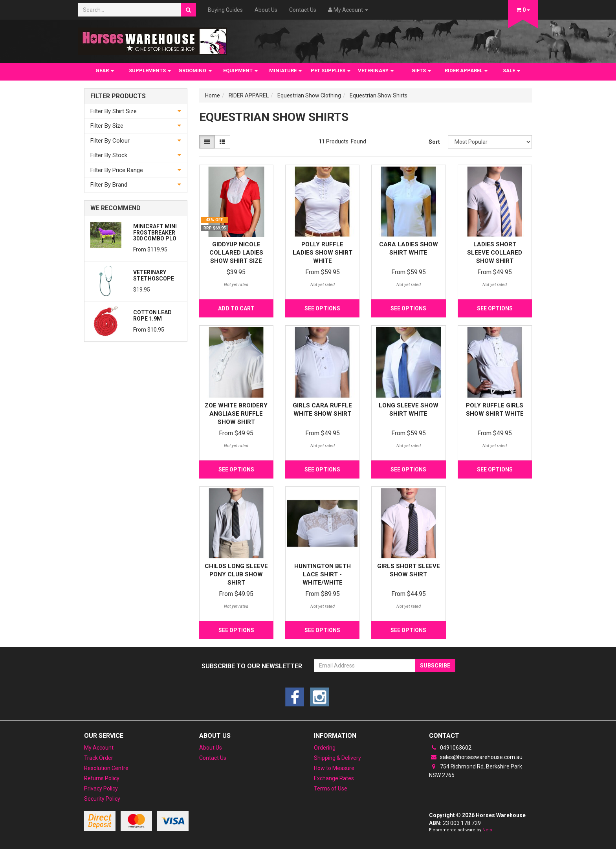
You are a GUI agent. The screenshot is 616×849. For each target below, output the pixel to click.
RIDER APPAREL (466, 71)
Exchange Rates (334, 778)
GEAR (105, 71)
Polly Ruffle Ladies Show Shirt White (323, 253)
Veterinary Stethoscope (154, 275)
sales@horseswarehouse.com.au (476, 757)
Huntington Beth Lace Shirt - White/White (323, 574)
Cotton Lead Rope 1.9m (152, 315)
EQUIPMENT (240, 71)
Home (213, 95)
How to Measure (334, 768)
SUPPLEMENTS (150, 71)
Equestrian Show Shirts (379, 95)
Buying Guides (225, 10)
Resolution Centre (106, 768)
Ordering (325, 748)
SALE (511, 71)
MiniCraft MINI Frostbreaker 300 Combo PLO (155, 232)
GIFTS (421, 71)
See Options (322, 308)
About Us (266, 10)
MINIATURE (285, 71)
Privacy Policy (101, 788)
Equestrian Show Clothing (309, 95)
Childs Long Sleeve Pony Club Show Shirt (236, 574)
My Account (99, 748)
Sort (434, 142)
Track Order (99, 758)
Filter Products (118, 96)
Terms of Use (331, 788)
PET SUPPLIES (331, 71)
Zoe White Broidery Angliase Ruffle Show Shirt (236, 414)
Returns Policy (102, 778)
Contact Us (303, 10)
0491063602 (450, 748)
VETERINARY (376, 71)
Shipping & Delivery (337, 758)
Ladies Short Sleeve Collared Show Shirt (495, 253)
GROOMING (195, 71)
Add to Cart (236, 308)
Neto (487, 830)
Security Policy (102, 799)
